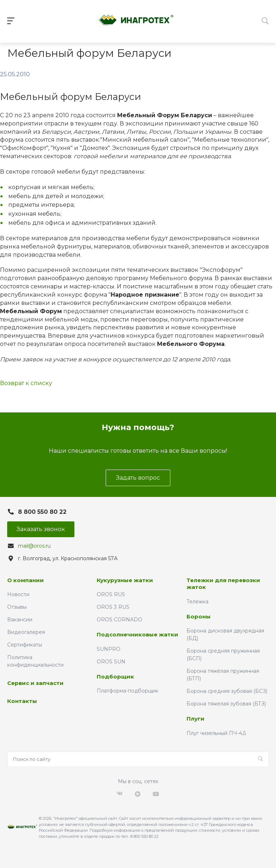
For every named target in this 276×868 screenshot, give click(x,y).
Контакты (22, 701)
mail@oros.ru (34, 546)
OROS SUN (111, 662)
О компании (26, 580)
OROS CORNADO (119, 620)
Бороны (199, 616)
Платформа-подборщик (128, 691)
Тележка (197, 602)
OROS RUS (111, 594)
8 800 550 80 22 (42, 512)
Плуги (195, 719)
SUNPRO (109, 649)
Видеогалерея (26, 632)
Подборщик (115, 677)
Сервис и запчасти (35, 683)
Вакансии (20, 620)
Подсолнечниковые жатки (137, 634)
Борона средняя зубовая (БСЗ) (227, 691)
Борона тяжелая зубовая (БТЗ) (226, 704)
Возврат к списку (26, 383)
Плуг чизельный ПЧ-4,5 (216, 733)
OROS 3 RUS (113, 607)
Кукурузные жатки (125, 580)
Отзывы (17, 607)
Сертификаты (25, 645)
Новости (18, 594)
